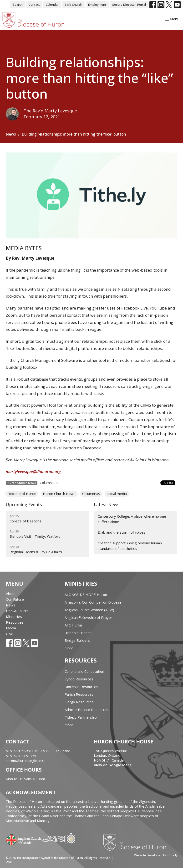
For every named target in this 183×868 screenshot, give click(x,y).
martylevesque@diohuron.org (33, 471)
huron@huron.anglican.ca (26, 761)
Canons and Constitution (84, 671)
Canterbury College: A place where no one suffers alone (132, 519)
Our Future (15, 599)
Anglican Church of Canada (23, 839)
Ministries (14, 616)
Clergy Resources (79, 702)
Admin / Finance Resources (87, 710)
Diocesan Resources (81, 687)
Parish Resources (79, 694)
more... (70, 648)
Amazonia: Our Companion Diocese (93, 602)
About (11, 594)
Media (11, 628)
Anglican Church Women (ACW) (89, 610)
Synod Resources (79, 679)
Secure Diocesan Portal (129, 5)
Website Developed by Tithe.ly (156, 855)
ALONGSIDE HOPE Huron (86, 594)
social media (117, 494)
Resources (15, 622)
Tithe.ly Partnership (81, 717)
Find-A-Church (17, 611)
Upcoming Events (24, 505)
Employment (97, 5)
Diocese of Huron (22, 494)
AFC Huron (73, 625)
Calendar (52, 5)
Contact (34, 5)
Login (10, 861)
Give (10, 634)
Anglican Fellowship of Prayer (88, 617)
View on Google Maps (113, 765)
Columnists (49, 483)
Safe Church (73, 5)
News (11, 134)
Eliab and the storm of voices (122, 532)
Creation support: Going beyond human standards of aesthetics (130, 546)
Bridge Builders (77, 640)
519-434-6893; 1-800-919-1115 (33, 751)
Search (18, 5)
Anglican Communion (60, 839)
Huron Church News (59, 494)
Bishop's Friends (78, 633)
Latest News (107, 505)
